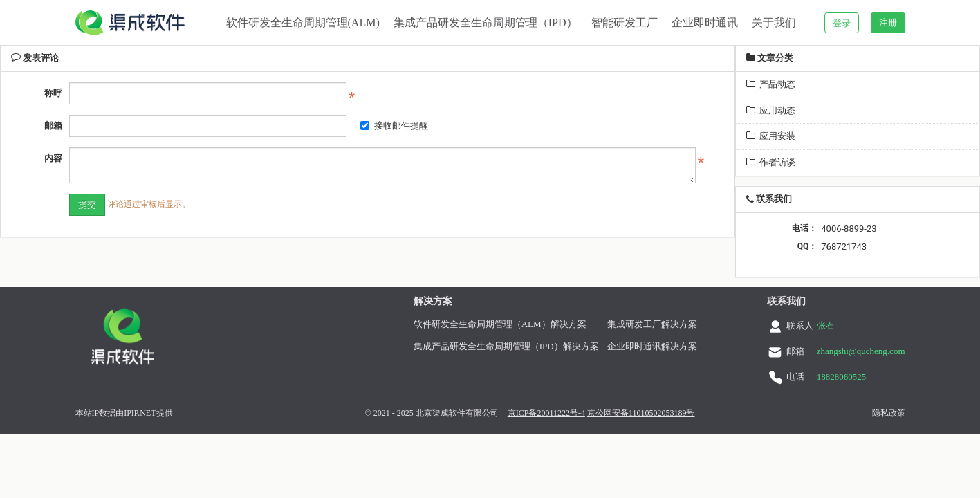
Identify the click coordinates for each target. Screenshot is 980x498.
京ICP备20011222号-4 (543, 413)
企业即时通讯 (705, 22)
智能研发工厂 (625, 22)
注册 (888, 22)
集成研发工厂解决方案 (649, 324)
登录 (842, 23)
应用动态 (771, 110)
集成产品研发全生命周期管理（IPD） (486, 22)
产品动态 (771, 84)
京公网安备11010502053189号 (638, 413)
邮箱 (53, 126)
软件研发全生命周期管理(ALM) (303, 22)
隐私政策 (885, 413)
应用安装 (771, 136)
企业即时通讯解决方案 (649, 346)
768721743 (844, 247)
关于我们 (774, 22)
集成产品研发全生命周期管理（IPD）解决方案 (503, 346)
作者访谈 (771, 162)
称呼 (53, 93)
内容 (53, 158)
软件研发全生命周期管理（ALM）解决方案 (497, 324)
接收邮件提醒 (394, 126)
